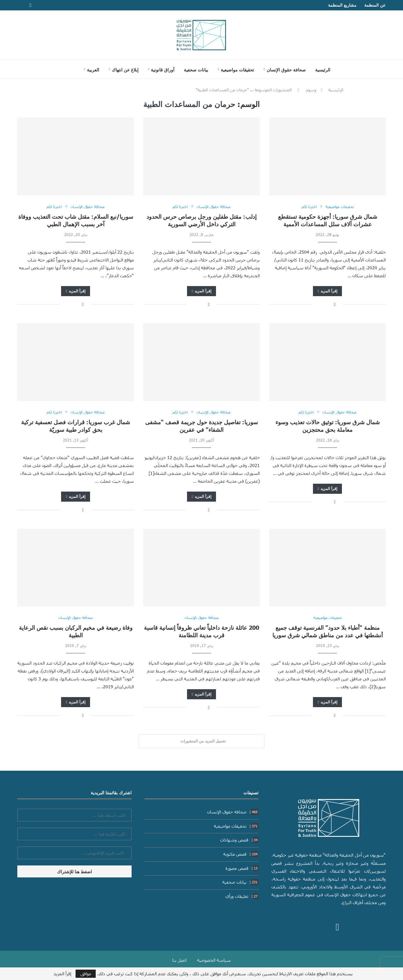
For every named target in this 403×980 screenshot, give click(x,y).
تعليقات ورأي (242, 896)
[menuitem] (91, 70)
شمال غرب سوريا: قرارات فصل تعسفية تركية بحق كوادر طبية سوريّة (76, 426)
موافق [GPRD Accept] (86, 974)
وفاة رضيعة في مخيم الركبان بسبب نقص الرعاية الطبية (76, 631)
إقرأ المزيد (327, 291)
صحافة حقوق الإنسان (286, 70)
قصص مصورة (242, 868)
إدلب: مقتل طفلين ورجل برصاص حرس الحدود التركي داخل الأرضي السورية (201, 220)
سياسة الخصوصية (214, 960)
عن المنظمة (375, 5)
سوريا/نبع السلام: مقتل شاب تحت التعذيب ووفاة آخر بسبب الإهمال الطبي (76, 220)
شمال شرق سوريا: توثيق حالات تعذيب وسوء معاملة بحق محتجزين (328, 426)
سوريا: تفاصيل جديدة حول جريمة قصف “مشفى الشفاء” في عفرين (201, 426)
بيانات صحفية (196, 70)
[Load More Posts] (201, 741)
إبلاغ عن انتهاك (125, 70)
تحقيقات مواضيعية (237, 70)
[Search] (71, 69)
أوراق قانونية (163, 70)
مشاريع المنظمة (342, 5)
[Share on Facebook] (335, 304)
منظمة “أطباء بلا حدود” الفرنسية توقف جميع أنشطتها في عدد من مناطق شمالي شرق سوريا (328, 631)
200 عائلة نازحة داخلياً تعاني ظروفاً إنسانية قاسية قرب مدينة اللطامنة (201, 631)
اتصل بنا (179, 960)
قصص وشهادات (239, 840)
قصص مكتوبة (241, 854)
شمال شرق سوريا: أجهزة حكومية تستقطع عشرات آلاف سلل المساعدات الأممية (328, 220)
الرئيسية (323, 70)
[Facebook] (31, 5)
